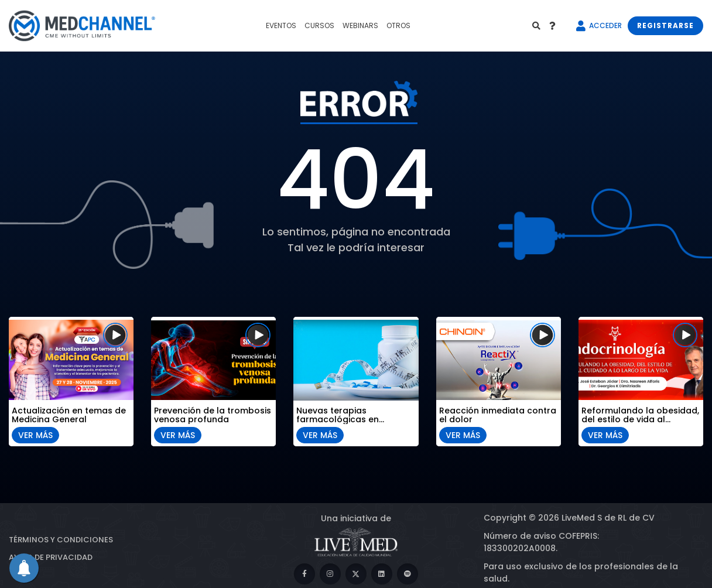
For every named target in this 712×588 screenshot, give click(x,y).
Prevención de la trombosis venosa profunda (213, 413)
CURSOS (319, 25)
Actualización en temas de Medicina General (69, 413)
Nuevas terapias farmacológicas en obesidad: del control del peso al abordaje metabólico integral (350, 413)
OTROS (398, 25)
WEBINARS (360, 25)
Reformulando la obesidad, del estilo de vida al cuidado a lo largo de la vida (640, 413)
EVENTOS (281, 25)
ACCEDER (605, 25)
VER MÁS (35, 433)
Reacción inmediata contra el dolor (498, 413)
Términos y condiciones (61, 540)
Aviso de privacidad (51, 557)
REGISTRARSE (665, 25)
